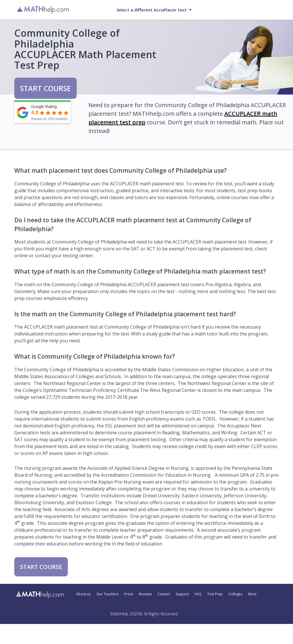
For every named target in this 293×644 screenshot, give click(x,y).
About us (83, 594)
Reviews (145, 594)
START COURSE (45, 88)
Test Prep (215, 594)
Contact (164, 594)
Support (182, 594)
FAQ (198, 594)
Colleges (235, 594)
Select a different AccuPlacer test (152, 10)
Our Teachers (107, 594)
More (252, 594)
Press (129, 594)
